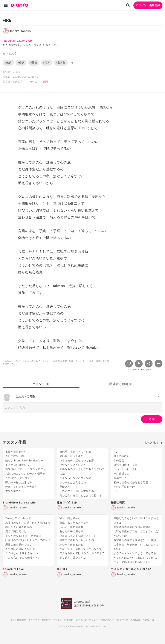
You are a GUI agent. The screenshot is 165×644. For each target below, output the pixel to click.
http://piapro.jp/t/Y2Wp (17, 41)
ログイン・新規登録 (148, 5)
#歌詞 (8, 63)
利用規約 (69, 620)
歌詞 (45, 82)
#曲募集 (61, 63)
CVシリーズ (122, 620)
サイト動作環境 (18, 620)
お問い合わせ (107, 620)
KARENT (136, 620)
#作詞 (21, 63)
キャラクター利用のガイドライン (45, 620)
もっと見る (153, 443)
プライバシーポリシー (87, 620)
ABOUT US (149, 620)
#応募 (47, 63)
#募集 (34, 63)
